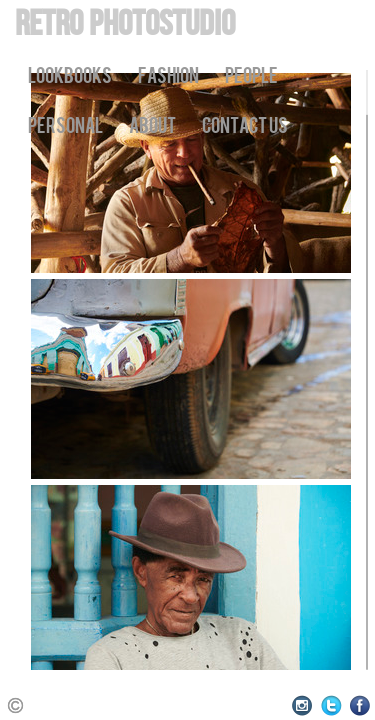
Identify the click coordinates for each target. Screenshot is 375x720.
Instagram (302, 705)
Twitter (331, 705)
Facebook (360, 705)
